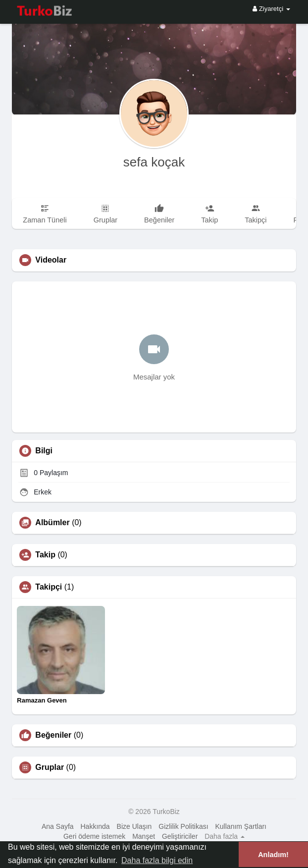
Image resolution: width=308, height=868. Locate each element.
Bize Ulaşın (134, 826)
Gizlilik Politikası (183, 826)
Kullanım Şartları (241, 826)
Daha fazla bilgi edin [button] (157, 860)
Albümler (52, 523)
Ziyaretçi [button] (271, 9)
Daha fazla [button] (225, 836)
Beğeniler (53, 735)
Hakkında (95, 826)
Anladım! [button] (273, 855)
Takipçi (49, 587)
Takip (45, 555)
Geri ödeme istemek (94, 836)
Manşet (144, 836)
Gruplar (50, 767)
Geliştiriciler (180, 836)
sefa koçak (154, 162)
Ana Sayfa (58, 826)
